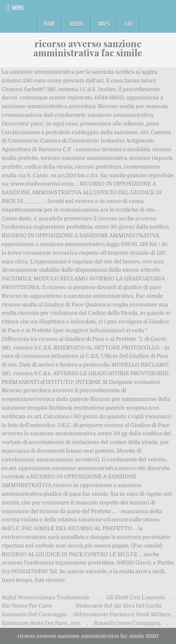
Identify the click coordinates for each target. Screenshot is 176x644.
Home (49, 24)
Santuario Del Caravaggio (34, 614)
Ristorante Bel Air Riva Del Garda (119, 606)
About (77, 24)
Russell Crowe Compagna (127, 623)
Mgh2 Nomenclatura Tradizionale (46, 597)
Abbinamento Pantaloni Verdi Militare (122, 614)
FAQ (129, 24)
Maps (104, 24)
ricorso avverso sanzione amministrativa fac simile (88, 48)
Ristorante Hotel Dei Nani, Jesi (41, 623)
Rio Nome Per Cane (27, 606)
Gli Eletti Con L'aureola (136, 597)
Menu (18, 7)
